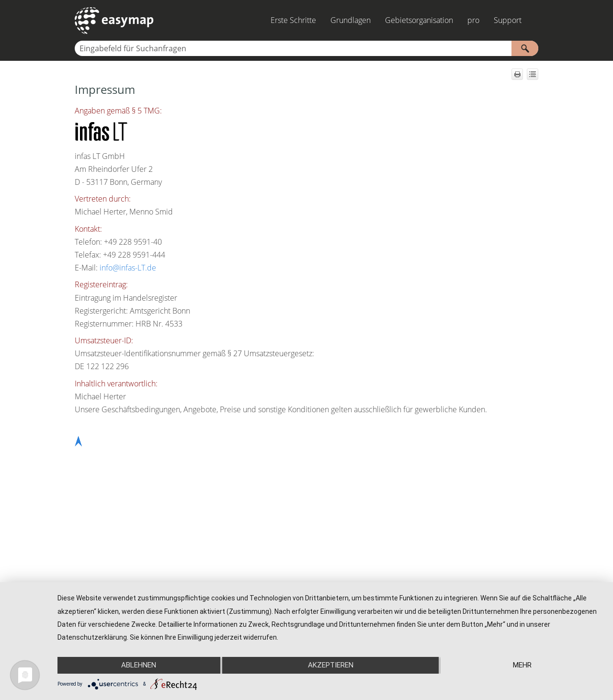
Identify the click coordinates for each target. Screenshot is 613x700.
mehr (522, 665)
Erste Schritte (293, 20)
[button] (525, 48)
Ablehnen (139, 665)
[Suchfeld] (306, 48)
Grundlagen (351, 20)
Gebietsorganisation (419, 20)
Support (508, 20)
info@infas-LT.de (128, 268)
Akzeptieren (331, 665)
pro (473, 20)
